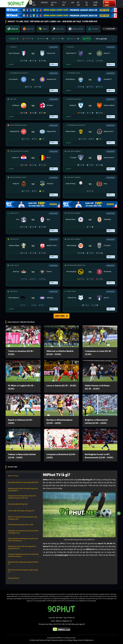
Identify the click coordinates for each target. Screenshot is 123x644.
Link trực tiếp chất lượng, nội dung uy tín (21, 511)
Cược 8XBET (107, 4)
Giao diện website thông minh (18, 504)
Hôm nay (58, 39)
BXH (73, 2)
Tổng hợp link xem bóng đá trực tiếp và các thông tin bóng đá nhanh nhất (22, 497)
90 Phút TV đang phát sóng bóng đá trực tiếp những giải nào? (23, 518)
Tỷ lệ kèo (64, 4)
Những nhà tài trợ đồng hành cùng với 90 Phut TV (23, 563)
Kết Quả (78, 4)
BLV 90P (43, 39)
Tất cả (88, 39)
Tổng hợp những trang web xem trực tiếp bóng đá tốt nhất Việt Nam (23, 555)
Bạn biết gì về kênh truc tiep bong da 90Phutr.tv (23, 482)
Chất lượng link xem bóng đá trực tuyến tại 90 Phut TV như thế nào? (23, 540)
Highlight (45, 2)
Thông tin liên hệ (14, 578)
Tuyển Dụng (95, 4)
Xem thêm (61, 316)
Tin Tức (87, 4)
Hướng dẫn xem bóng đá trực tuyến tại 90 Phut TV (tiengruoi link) (23, 532)
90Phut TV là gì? (13, 476)
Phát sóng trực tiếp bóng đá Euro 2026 (21, 525)
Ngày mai (73, 39)
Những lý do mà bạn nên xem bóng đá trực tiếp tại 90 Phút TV (22, 547)
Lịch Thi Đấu (54, 4)
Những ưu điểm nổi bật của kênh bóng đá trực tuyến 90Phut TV (23, 490)
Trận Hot (28, 39)
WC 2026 (34, 4)
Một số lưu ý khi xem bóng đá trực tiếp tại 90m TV (23, 571)
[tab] (13, 29)
